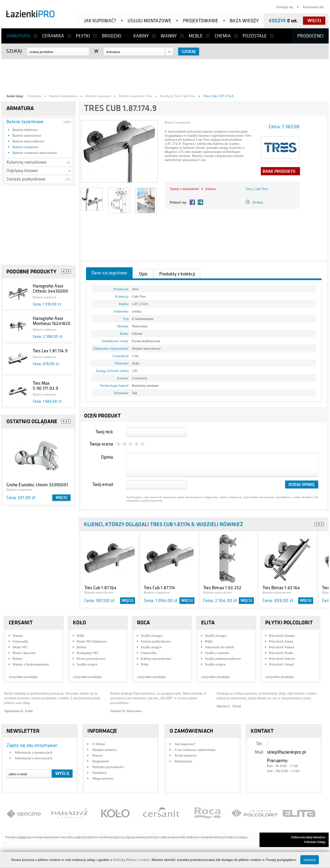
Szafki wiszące (152, 635)
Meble (196, 36)
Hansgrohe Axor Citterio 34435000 (50, 289)
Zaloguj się (285, 7)
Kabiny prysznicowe (156, 658)
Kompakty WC (88, 653)
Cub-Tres (261, 189)
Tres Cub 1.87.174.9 (120, 108)
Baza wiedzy (244, 21)
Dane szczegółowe (109, 273)
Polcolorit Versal (281, 664)
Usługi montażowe (149, 21)
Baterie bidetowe (25, 130)
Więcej (61, 498)
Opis (143, 274)
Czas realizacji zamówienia (195, 750)
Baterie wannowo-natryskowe (35, 153)
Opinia (107, 457)
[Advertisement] (165, 75)
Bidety (17, 658)
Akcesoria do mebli (219, 647)
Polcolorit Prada (281, 653)
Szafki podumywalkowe (223, 658)
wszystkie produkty (23, 677)
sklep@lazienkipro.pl (286, 752)
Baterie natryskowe (27, 135)
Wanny (169, 36)
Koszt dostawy (186, 755)
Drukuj (258, 202)
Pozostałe (255, 36)
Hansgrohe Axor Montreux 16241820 (52, 321)
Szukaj (14, 51)
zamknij (310, 860)
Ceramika (53, 36)
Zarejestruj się (313, 7)
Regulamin (101, 761)
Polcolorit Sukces (282, 658)
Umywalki (20, 641)
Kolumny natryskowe (26, 162)
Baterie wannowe (25, 147)
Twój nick (104, 432)
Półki (80, 635)
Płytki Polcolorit (289, 623)
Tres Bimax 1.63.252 (222, 588)
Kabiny (141, 36)
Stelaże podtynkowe (26, 179)
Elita (208, 623)
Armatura (18, 36)
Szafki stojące (87, 664)
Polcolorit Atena (281, 641)
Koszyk (278, 21)
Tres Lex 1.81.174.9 (50, 351)
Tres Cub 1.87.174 (159, 588)
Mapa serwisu (103, 778)
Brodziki (112, 36)
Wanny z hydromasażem (31, 664)
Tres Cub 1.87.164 (100, 588)
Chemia (223, 36)
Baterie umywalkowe (28, 141)
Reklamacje (184, 761)
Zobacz (211, 189)
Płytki (83, 36)
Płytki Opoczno (24, 653)
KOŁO (79, 623)
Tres (249, 189)
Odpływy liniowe (22, 171)
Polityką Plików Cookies (131, 860)
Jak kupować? (100, 21)
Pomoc (98, 755)
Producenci (310, 36)
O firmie (99, 744)
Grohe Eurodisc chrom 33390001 (37, 485)
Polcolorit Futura (282, 647)
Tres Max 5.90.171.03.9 (45, 386)
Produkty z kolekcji (177, 274)
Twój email (103, 484)
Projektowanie (201, 21)
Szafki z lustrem (217, 653)
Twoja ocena (101, 444)
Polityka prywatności (108, 767)
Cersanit (21, 623)
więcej (314, 21)
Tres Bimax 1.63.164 (281, 588)
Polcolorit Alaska (282, 635)
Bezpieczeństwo (104, 750)
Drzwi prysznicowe (91, 658)
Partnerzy (100, 772)
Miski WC (20, 647)
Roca (143, 623)
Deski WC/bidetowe (92, 641)
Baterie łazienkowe (25, 122)
